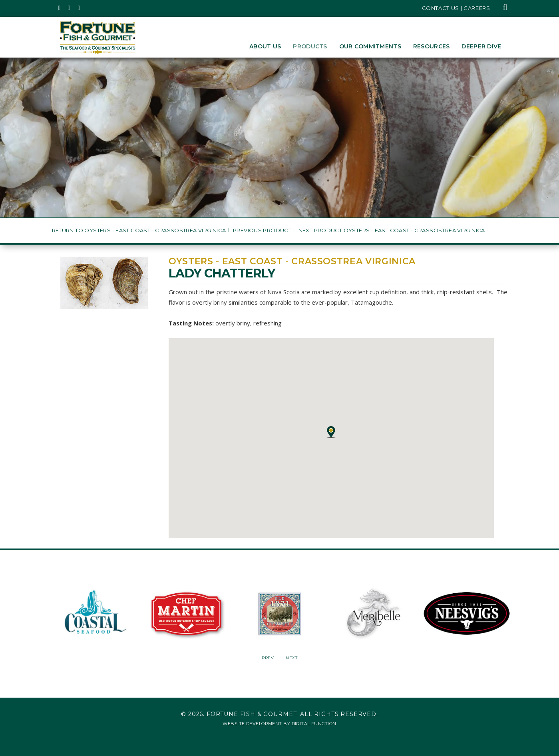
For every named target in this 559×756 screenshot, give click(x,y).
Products (310, 46)
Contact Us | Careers (456, 8)
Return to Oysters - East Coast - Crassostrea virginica (139, 230)
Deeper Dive (481, 46)
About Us (265, 46)
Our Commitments (370, 46)
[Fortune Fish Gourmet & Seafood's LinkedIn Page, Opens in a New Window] (79, 8)
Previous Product (262, 230)
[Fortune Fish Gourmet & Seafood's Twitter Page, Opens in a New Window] (60, 8)
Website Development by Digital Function (279, 724)
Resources (432, 46)
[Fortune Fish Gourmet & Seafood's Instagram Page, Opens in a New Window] (69, 8)
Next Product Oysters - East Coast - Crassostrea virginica (392, 230)
